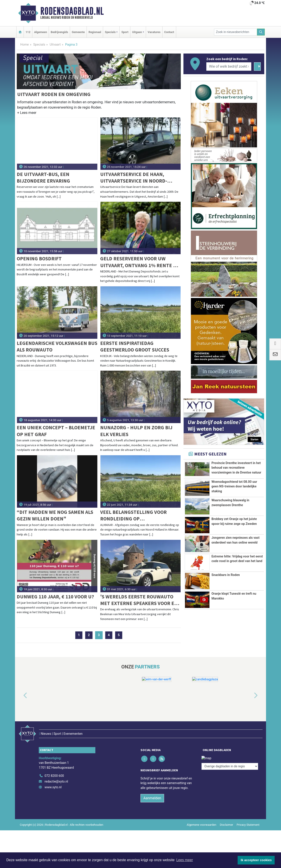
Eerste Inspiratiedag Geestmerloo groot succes (135, 346)
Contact (169, 32)
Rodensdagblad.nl (72, 11)
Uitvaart (55, 45)
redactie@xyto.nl (56, 772)
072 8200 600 (54, 767)
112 (28, 32)
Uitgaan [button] (137, 32)
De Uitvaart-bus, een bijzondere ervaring (43, 177)
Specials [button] (110, 32)
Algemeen (41, 32)
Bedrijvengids (59, 32)
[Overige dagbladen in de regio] (230, 757)
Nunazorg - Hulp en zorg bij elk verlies (136, 431)
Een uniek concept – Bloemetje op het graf (56, 431)
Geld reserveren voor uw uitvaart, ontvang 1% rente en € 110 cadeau (140, 262)
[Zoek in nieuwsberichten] (236, 32)
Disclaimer (226, 815)
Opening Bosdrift (39, 258)
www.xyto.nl (53, 778)
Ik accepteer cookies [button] (256, 860)
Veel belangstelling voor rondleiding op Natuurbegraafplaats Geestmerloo (133, 515)
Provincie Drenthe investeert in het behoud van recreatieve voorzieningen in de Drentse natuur (236, 468)
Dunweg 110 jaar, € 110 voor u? (55, 597)
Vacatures (154, 32)
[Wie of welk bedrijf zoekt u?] (229, 67)
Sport (125, 32)
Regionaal (95, 32)
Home (25, 45)
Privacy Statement (248, 815)
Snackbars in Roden (226, 575)
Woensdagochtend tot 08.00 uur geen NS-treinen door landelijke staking (234, 487)
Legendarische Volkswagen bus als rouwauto (57, 346)
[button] (27, 114)
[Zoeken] (261, 32)
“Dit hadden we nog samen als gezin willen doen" (55, 515)
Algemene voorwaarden (202, 815)
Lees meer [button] (185, 860)
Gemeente (78, 32)
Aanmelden (152, 789)
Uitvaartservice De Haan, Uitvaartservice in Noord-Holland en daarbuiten (134, 178)
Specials (39, 45)
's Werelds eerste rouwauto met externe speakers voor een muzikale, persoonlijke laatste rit (140, 600)
